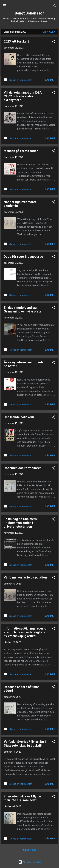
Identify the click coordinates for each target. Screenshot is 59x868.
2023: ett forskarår (17, 41)
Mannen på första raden (21, 151)
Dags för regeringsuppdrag (23, 257)
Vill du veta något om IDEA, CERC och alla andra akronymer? (23, 96)
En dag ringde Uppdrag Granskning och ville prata (23, 309)
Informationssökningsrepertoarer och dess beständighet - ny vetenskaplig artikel (25, 632)
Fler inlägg (30, 850)
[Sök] (55, 6)
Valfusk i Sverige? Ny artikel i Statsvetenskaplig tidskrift (25, 744)
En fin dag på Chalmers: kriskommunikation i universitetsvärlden (21, 523)
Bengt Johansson (30, 13)
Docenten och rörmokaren (23, 468)
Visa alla (49, 32)
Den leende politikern (19, 417)
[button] (53, 42)
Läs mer (50, 80)
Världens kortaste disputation (25, 577)
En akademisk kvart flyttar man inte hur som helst (23, 798)
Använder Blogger (30, 862)
